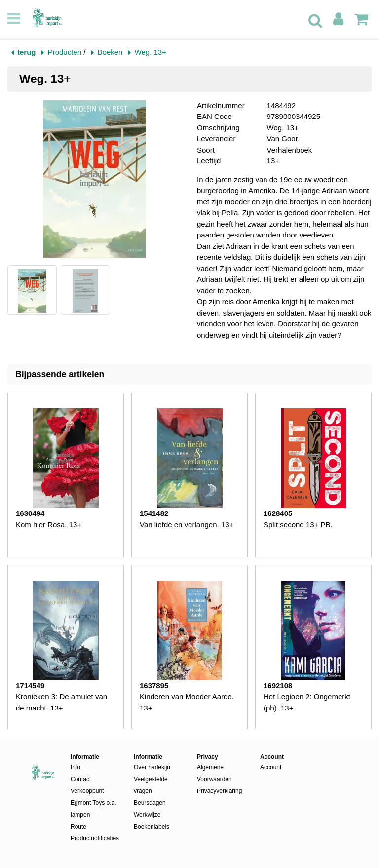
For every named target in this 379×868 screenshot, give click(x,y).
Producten (65, 52)
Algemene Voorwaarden (214, 773)
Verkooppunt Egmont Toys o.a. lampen (94, 803)
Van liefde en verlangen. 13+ (187, 525)
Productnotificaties (95, 838)
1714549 (30, 686)
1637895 (154, 686)
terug (27, 52)
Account (271, 767)
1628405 (278, 513)
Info (76, 767)
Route (78, 827)
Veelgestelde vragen (151, 785)
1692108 (278, 686)
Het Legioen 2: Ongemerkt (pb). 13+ (307, 702)
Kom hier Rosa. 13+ (49, 525)
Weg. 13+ (151, 52)
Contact (81, 779)
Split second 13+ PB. (298, 525)
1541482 (154, 513)
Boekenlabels (152, 827)
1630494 (30, 513)
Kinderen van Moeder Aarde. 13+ (187, 702)
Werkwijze (147, 815)
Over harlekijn (152, 767)
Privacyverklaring (219, 791)
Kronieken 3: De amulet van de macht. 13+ (61, 702)
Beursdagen (150, 803)
